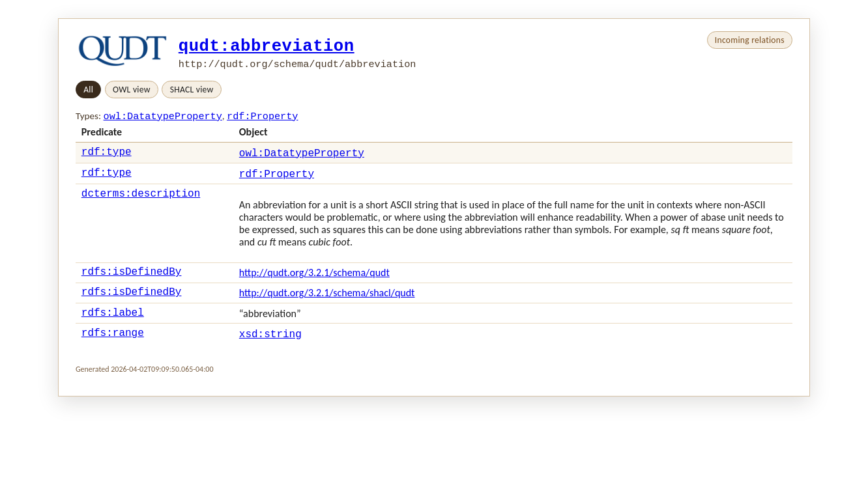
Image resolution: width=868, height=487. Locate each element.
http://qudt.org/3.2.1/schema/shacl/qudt (327, 301)
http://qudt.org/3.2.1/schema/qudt (314, 279)
